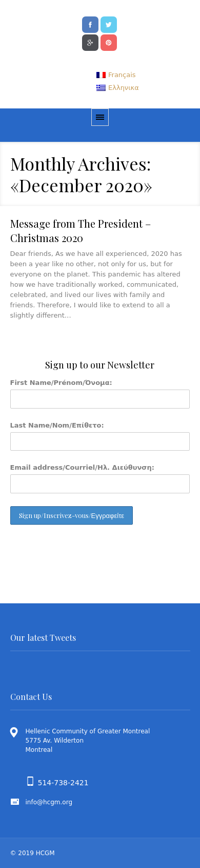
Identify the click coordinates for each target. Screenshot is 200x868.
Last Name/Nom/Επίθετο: (57, 425)
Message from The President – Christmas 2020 (81, 230)
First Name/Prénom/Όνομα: (61, 383)
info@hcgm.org (49, 802)
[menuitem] (116, 75)
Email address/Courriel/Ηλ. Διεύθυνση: (82, 467)
